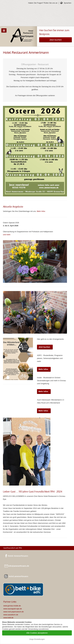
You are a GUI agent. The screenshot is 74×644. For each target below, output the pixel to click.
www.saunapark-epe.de (13, 609)
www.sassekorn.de (11, 615)
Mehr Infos (41, 211)
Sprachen (67, 3)
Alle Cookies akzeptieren (37, 633)
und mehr (7, 235)
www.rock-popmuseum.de (14, 612)
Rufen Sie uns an (51, 3)
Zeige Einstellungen (37, 639)
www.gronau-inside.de (12, 606)
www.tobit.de (8, 618)
